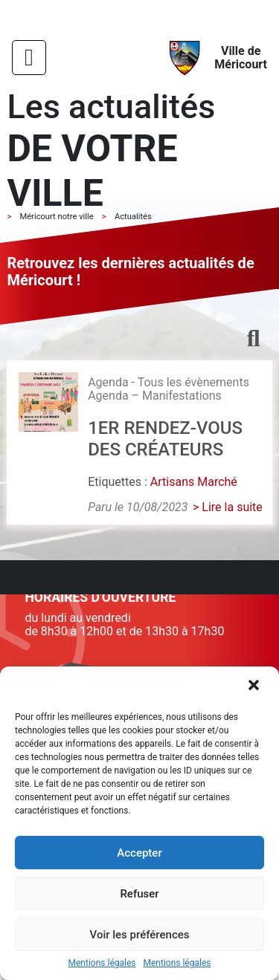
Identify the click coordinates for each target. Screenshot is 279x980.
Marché (217, 482)
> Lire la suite (228, 507)
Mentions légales (102, 963)
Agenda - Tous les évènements (169, 382)
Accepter (139, 853)
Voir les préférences (140, 935)
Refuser (139, 894)
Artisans (172, 482)
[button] (255, 687)
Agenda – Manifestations (155, 396)
